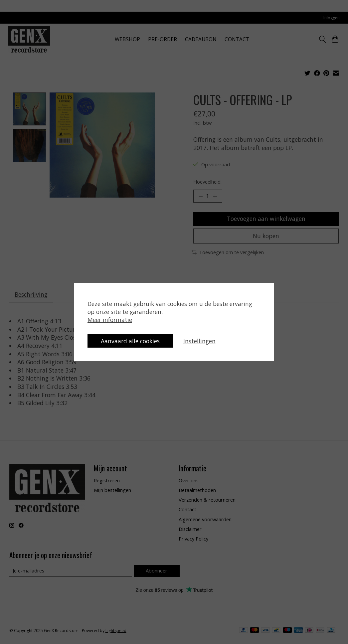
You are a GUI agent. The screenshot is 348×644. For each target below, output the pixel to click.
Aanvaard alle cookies (132, 341)
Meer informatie (110, 319)
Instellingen (202, 341)
